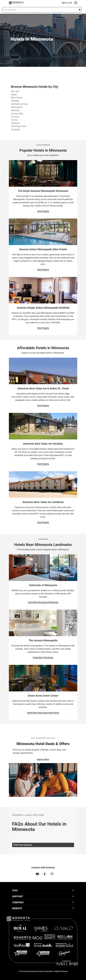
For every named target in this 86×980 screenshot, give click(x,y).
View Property (43, 211)
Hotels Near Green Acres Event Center (43, 713)
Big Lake (15, 91)
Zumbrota (16, 130)
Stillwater (15, 123)
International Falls (19, 104)
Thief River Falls (19, 126)
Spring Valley (17, 114)
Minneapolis (17, 107)
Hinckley (15, 101)
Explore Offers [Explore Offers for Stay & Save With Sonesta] (43, 759)
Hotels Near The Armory (43, 657)
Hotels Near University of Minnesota (43, 602)
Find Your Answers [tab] (23, 845)
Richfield (15, 110)
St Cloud (15, 117)
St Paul (14, 120)
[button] (42, 10)
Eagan (14, 94)
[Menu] (76, 3)
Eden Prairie (17, 98)
